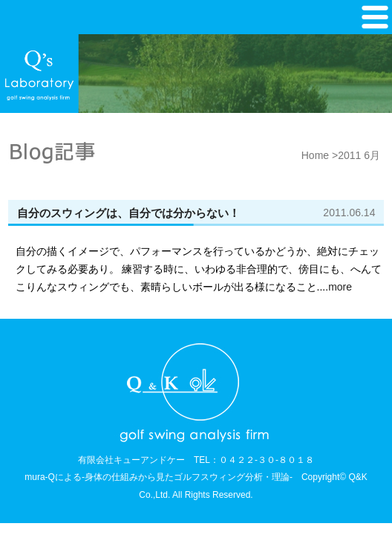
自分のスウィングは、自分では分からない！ (128, 213)
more (340, 287)
